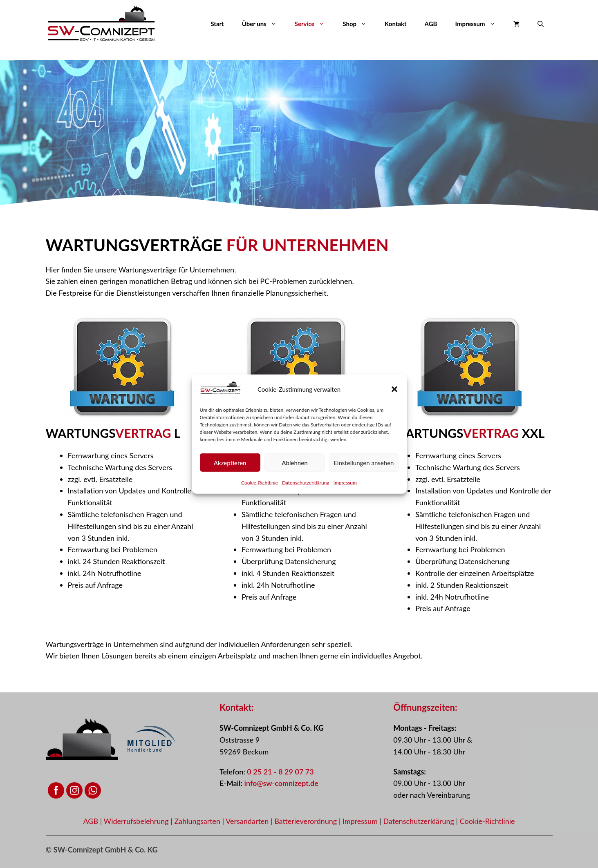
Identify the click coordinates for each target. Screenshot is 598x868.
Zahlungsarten (198, 821)
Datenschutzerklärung (306, 485)
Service (314, 24)
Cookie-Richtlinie (260, 485)
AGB (431, 24)
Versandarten (248, 821)
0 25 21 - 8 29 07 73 (280, 772)
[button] (394, 391)
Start (217, 24)
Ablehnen (295, 464)
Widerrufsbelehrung (137, 821)
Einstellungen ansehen (364, 464)
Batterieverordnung (307, 821)
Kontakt (396, 24)
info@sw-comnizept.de (281, 783)
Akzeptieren (230, 464)
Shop (359, 24)
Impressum (345, 485)
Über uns (264, 24)
